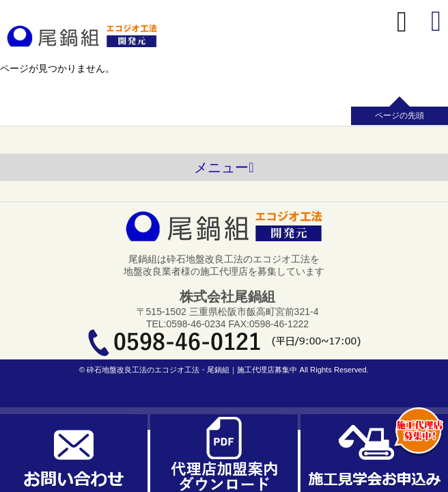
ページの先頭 (400, 115)
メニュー (224, 167)
